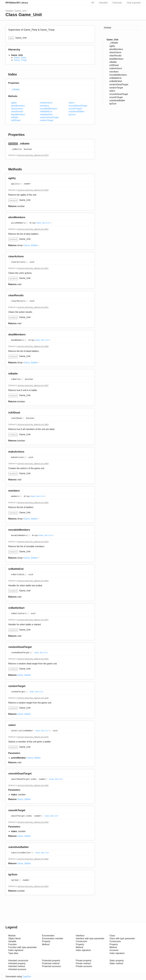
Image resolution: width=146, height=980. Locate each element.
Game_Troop (20, 60)
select (71, 103)
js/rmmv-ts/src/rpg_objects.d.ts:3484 (33, 859)
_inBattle (15, 89)
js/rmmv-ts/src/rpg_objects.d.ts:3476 (33, 737)
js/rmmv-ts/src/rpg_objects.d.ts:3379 (33, 155)
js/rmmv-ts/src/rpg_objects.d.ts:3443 (33, 659)
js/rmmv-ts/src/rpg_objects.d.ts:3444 (33, 822)
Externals (117, 3)
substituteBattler (76, 111)
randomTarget (47, 120)
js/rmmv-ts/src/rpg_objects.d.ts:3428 (33, 190)
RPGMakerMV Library (17, 3)
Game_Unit (20, 11)
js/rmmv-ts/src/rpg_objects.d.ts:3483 (33, 424)
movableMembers (49, 109)
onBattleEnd (46, 111)
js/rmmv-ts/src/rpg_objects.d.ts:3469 (33, 464)
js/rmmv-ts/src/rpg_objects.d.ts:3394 (33, 503)
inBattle (15, 117)
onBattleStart (46, 115)
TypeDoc (27, 976)
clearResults (17, 111)
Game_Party (20, 58)
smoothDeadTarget (78, 106)
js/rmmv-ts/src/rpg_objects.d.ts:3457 (33, 620)
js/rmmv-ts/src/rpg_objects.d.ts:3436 (33, 698)
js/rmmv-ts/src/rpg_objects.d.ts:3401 (33, 229)
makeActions (46, 103)
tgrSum (72, 115)
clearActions (17, 109)
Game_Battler (43, 223)
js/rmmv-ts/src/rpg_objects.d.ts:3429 (33, 886)
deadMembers (18, 115)
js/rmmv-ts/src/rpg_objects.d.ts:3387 (33, 385)
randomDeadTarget (49, 117)
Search (84, 3)
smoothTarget (75, 109)
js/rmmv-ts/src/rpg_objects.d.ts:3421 (33, 268)
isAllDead (16, 120)
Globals (9, 11)
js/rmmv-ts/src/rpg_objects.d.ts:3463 (33, 581)
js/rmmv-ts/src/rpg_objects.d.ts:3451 (33, 307)
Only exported (134, 3)
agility (14, 103)
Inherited (103, 3)
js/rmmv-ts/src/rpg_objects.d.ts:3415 (33, 542)
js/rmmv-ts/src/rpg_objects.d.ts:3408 (33, 346)
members (44, 106)
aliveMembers (18, 106)
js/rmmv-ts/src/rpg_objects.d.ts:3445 (33, 785)
